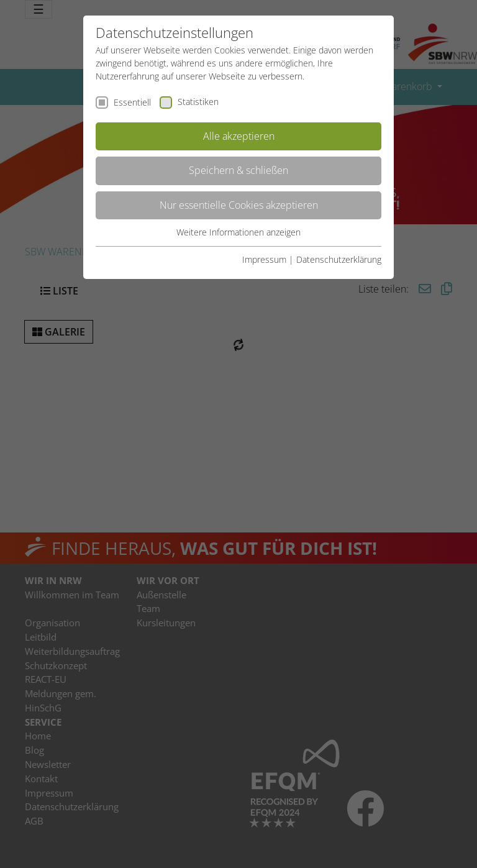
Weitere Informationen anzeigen (238, 232)
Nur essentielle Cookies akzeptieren (239, 205)
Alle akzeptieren (239, 136)
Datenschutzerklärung (339, 259)
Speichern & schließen (238, 170)
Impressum (264, 259)
